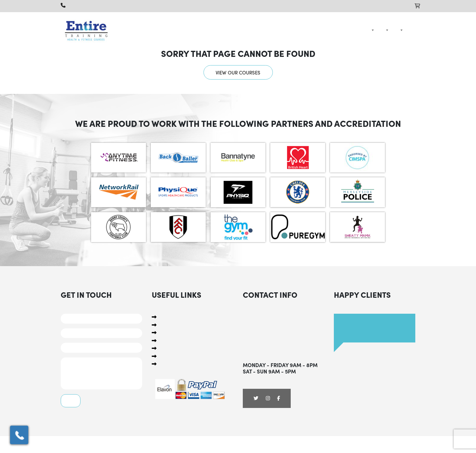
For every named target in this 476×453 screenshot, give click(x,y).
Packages (386, 30)
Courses (372, 30)
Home (361, 30)
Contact (411, 30)
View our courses (238, 72)
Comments (101, 373)
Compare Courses (400, 30)
